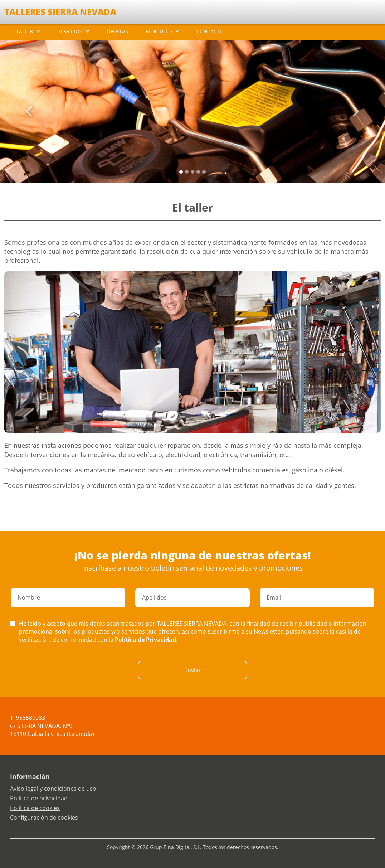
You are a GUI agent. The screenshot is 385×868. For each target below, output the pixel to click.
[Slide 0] (181, 172)
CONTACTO (210, 31)
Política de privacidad (39, 798)
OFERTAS (117, 31)
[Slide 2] (192, 172)
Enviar (193, 670)
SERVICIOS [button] (70, 31)
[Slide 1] (187, 172)
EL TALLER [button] (21, 31)
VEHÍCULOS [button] (159, 31)
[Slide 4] (204, 172)
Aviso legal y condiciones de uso (53, 789)
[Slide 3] (198, 172)
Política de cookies (35, 808)
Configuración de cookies (44, 818)
